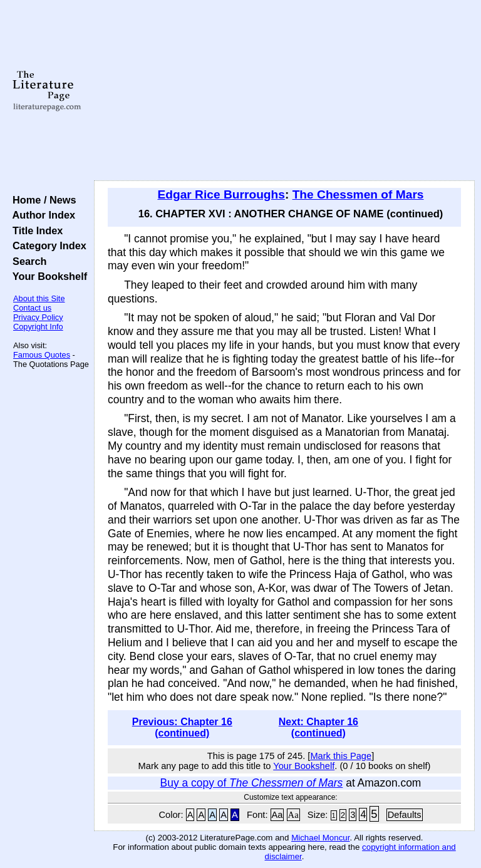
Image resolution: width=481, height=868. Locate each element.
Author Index (41, 215)
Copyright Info (38, 327)
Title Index (35, 230)
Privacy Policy (38, 317)
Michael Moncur (320, 838)
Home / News (42, 200)
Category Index (47, 245)
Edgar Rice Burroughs (221, 194)
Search (27, 261)
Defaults (405, 815)
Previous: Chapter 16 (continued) (182, 727)
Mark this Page (341, 756)
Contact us (32, 308)
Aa (277, 815)
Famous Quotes (42, 355)
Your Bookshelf (47, 276)
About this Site (39, 298)
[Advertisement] (285, 91)
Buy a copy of (252, 783)
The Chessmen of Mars (358, 194)
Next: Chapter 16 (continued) (318, 727)
